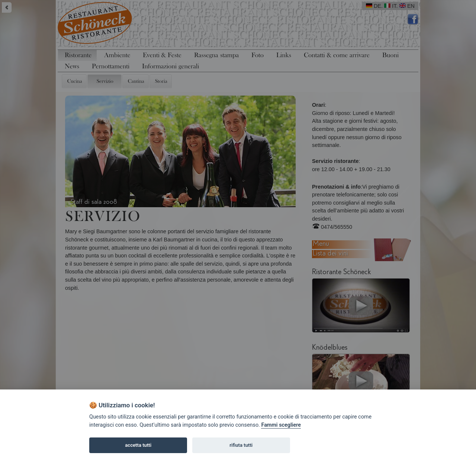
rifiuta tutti (241, 445)
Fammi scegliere (281, 425)
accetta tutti (138, 445)
